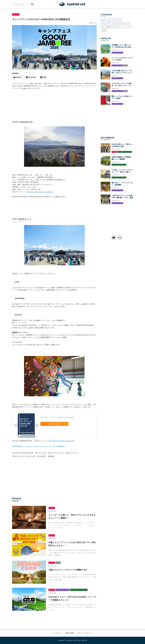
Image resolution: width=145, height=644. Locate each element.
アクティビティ (107, 20)
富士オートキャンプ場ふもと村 (25, 456)
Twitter (19, 77)
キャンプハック (124, 23)
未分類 (104, 30)
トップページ (58, 633)
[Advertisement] (54, 109)
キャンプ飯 (127, 27)
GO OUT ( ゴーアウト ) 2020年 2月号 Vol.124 (57, 418)
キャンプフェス (73, 453)
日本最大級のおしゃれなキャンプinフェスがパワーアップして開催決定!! (39, 446)
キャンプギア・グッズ (109, 23)
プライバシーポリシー (85, 633)
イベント (16, 14)
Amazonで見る (55, 424)
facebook (32, 77)
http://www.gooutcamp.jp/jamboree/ (40, 192)
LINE (45, 77)
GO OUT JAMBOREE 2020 (24, 453)
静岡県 (52, 456)
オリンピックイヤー (57, 453)
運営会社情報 (70, 633)
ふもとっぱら (42, 453)
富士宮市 (42, 456)
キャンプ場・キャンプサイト (111, 27)
